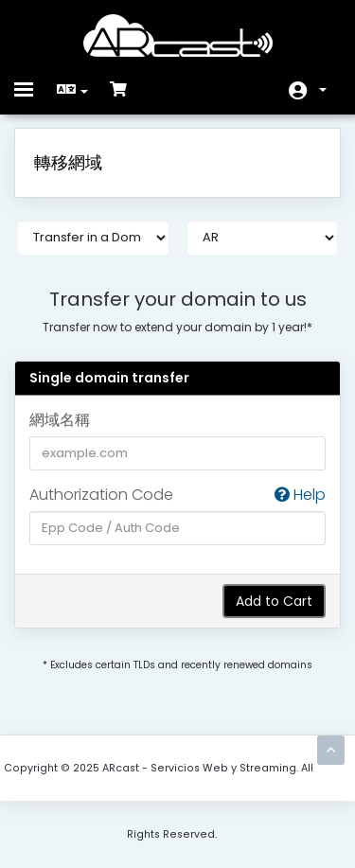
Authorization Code (177, 496)
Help (300, 495)
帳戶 (323, 90)
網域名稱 (60, 420)
